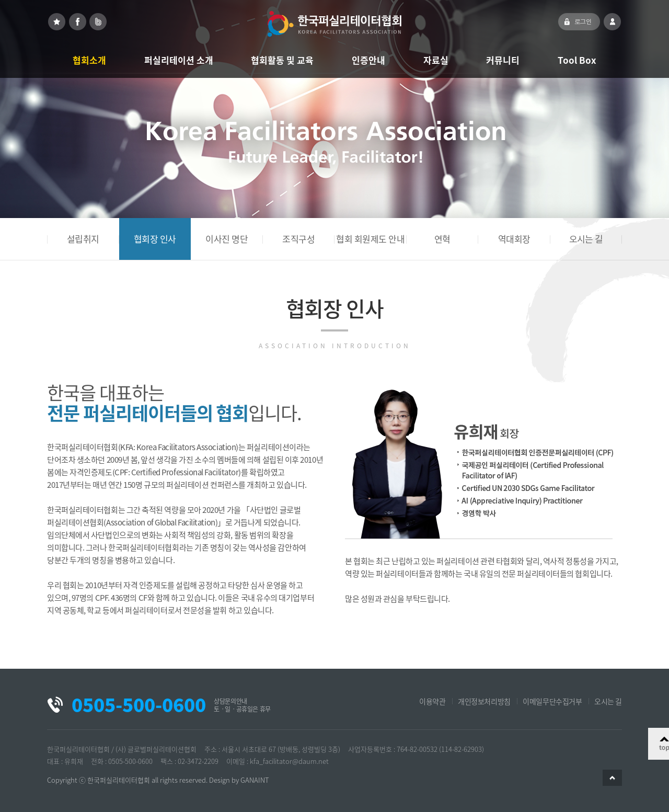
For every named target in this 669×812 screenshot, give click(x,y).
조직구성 (298, 239)
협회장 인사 (155, 239)
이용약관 (432, 701)
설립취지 (83, 239)
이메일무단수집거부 (552, 701)
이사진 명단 (227, 239)
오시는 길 (586, 239)
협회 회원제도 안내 (370, 239)
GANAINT (255, 780)
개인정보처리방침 (484, 701)
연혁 (442, 239)
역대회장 (514, 239)
